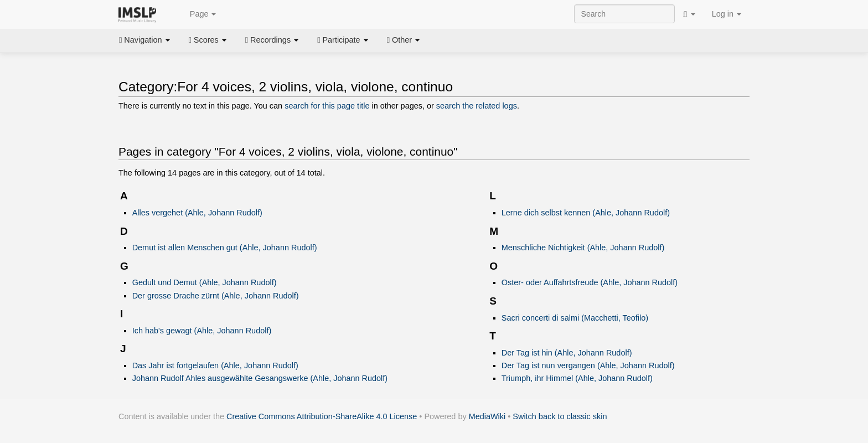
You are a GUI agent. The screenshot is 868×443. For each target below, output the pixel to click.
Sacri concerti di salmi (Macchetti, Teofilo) (575, 318)
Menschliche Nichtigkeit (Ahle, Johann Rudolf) (583, 248)
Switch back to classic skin (560, 416)
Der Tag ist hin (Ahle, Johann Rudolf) (567, 353)
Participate (343, 40)
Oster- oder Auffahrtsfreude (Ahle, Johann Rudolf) (590, 282)
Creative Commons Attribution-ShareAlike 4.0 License (322, 416)
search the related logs (477, 106)
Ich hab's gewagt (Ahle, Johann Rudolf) (202, 331)
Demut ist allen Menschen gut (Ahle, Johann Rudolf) (225, 248)
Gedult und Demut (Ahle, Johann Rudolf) (205, 282)
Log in (727, 14)
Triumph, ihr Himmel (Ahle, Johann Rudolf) (577, 378)
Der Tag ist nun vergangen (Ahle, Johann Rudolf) (588, 365)
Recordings (272, 40)
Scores (208, 40)
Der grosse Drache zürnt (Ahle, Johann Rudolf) (216, 296)
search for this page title (327, 106)
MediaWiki (487, 416)
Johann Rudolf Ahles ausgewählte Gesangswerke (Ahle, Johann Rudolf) (260, 378)
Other (403, 40)
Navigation (144, 40)
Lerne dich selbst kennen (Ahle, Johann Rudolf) (586, 213)
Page (197, 14)
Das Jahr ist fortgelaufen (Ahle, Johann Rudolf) (215, 365)
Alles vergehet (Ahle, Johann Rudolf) (197, 213)
